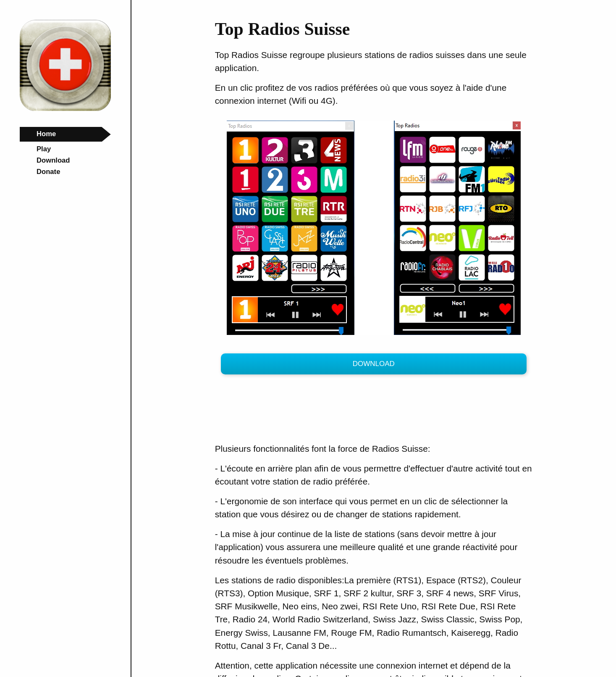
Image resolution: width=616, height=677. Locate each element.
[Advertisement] (368, 411)
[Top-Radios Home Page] (65, 109)
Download (374, 364)
